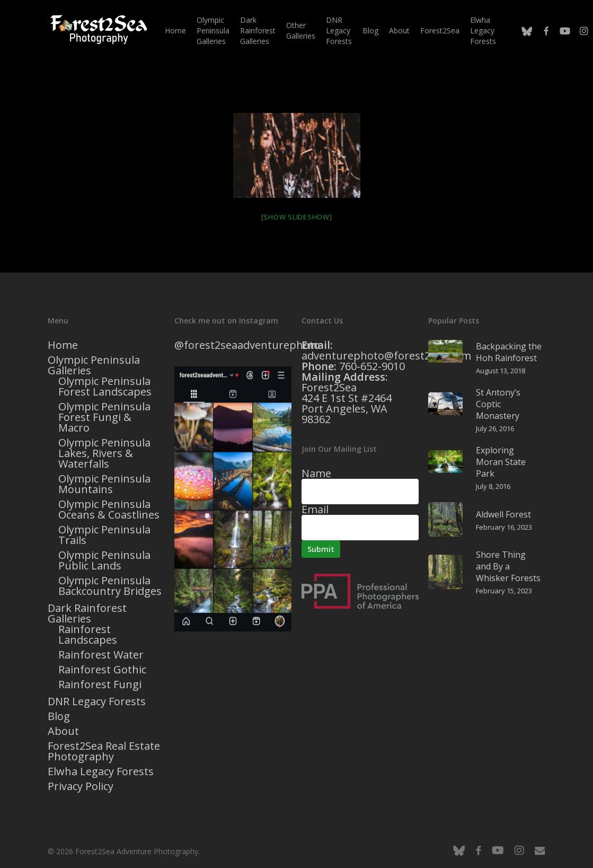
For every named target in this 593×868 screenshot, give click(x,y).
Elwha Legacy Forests (101, 771)
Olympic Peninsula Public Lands (104, 560)
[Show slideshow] (297, 217)
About (63, 731)
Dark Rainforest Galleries (87, 613)
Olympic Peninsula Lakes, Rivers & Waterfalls (104, 453)
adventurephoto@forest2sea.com (386, 356)
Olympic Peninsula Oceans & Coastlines (109, 510)
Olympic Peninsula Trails (104, 535)
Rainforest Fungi (100, 685)
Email (315, 509)
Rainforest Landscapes (88, 635)
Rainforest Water (101, 655)
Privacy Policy (81, 786)
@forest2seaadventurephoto (247, 345)
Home (63, 345)
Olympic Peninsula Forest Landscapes (105, 387)
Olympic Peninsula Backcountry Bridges (110, 586)
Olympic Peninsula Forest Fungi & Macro (104, 417)
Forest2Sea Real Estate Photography (104, 751)
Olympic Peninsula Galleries (94, 365)
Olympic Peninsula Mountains (104, 484)
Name (316, 473)
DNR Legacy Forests (97, 702)
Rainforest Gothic (102, 670)
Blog (59, 716)
